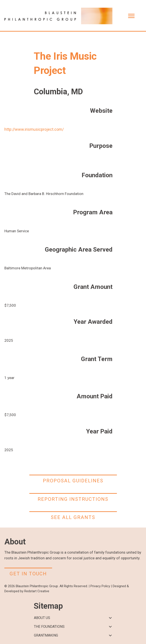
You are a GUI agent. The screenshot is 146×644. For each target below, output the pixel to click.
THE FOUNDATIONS (49, 627)
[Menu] (131, 16)
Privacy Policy (100, 586)
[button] (110, 618)
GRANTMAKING (46, 635)
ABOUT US (42, 618)
